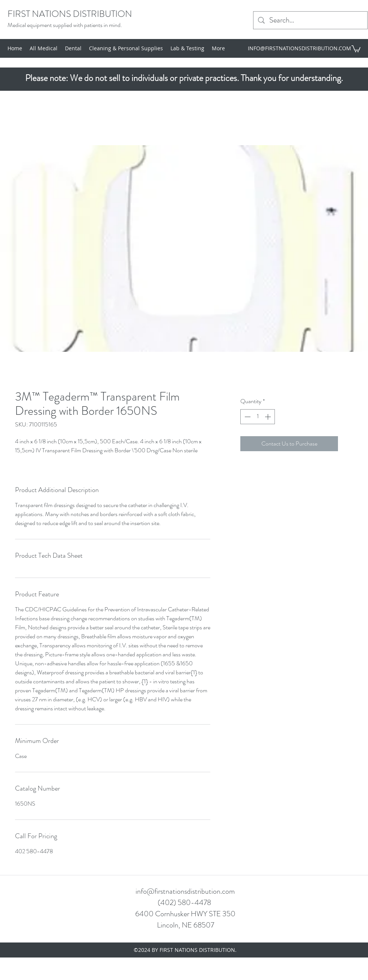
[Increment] (268, 417)
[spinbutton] (258, 417)
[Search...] (310, 20)
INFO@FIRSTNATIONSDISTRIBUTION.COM (299, 48)
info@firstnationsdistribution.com (185, 891)
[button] (356, 48)
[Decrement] (247, 417)
